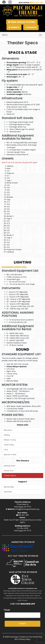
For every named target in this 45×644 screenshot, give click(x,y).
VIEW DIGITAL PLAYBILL (22, 22)
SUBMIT (22, 624)
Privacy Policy (25, 639)
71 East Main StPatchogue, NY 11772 (23, 506)
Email (7, 610)
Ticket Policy (9, 445)
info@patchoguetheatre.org (27, 509)
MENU (5, 35)
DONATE (31, 27)
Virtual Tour (9, 471)
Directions (8, 430)
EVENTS (14, 27)
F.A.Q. (6, 450)
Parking (7, 435)
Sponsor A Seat (10, 455)
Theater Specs (10, 476)
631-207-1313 (37, 3)
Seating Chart (10, 466)
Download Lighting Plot (14, 267)
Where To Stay (10, 440)
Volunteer (8, 492)
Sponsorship (9, 487)
